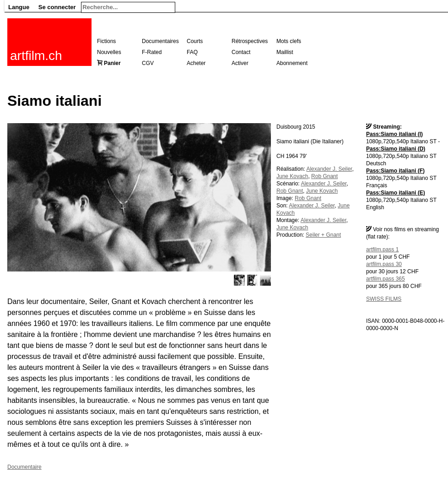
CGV (148, 63)
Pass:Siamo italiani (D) (396, 149)
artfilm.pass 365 (386, 279)
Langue (19, 7)
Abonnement (292, 63)
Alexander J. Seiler (329, 169)
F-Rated (152, 52)
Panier (112, 63)
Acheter (196, 63)
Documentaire (24, 467)
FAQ (192, 52)
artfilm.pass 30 (384, 264)
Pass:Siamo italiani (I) (394, 134)
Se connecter (57, 7)
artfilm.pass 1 (382, 250)
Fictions (106, 41)
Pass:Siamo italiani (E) (396, 193)
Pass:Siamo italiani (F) (395, 171)
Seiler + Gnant (323, 235)
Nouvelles (109, 52)
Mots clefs (289, 41)
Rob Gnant (324, 176)
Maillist (285, 52)
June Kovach (292, 176)
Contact (241, 52)
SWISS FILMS (384, 299)
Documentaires (160, 41)
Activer (240, 63)
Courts (195, 41)
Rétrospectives (250, 41)
